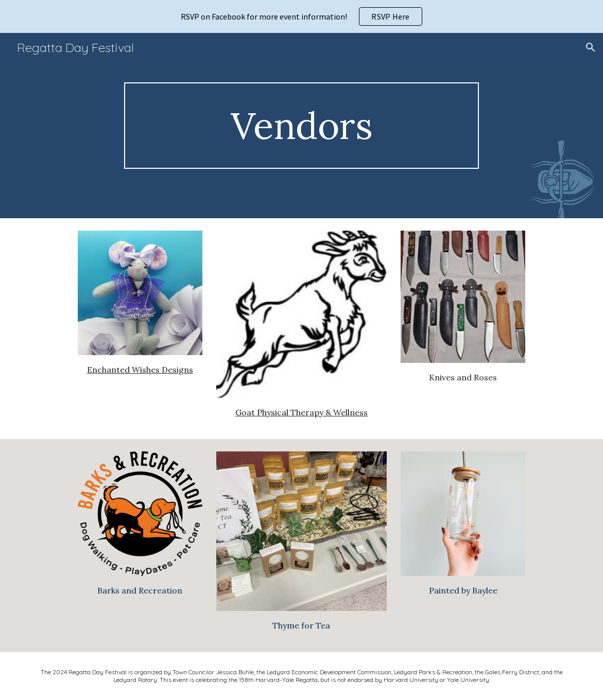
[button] (591, 47)
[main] (302, 126)
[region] (301, 16)
